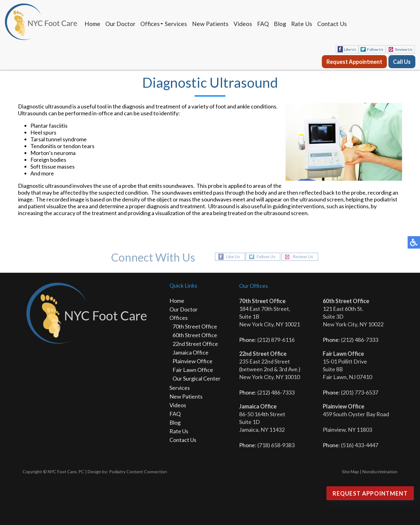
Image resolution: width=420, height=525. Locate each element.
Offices (150, 24)
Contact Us (332, 24)
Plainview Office (192, 361)
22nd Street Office (195, 344)
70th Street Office (195, 326)
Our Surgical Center (197, 378)
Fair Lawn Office (193, 370)
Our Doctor (120, 24)
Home (92, 24)
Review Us (404, 49)
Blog (280, 24)
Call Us (402, 62)
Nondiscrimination (380, 472)
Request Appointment (354, 62)
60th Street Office (195, 335)
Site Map (350, 472)
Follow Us (375, 49)
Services (176, 24)
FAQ (263, 24)
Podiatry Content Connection (138, 472)
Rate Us (302, 24)
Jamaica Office (190, 352)
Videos (243, 24)
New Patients (210, 24)
